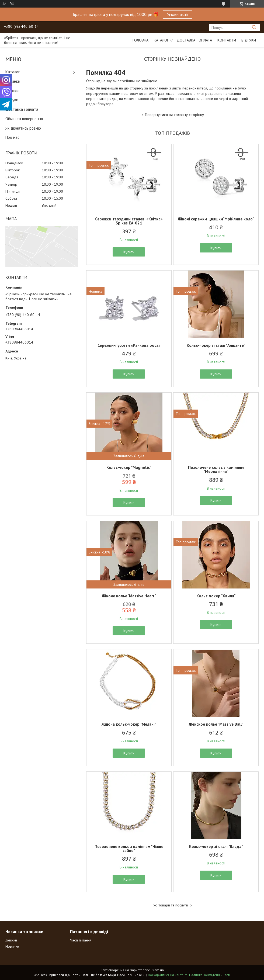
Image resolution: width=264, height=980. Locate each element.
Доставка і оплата (194, 40)
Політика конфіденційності (210, 975)
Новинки (13, 81)
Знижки (12, 91)
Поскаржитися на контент (167, 975)
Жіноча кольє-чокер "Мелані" (129, 724)
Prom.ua (158, 970)
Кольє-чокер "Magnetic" (129, 467)
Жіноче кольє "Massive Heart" (129, 596)
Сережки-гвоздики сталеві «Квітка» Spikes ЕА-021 (129, 221)
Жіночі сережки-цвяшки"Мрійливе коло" (216, 219)
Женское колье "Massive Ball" (216, 724)
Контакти (227, 40)
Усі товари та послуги (171, 905)
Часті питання (81, 940)
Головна (140, 40)
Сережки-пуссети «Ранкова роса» (129, 345)
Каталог (161, 40)
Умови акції (178, 14)
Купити (129, 252)
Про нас (12, 137)
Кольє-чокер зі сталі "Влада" (216, 846)
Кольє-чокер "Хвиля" (216, 596)
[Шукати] (254, 27)
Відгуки (249, 40)
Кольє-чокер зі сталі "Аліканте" (216, 345)
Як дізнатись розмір (23, 128)
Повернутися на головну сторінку (174, 115)
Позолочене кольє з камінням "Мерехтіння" (216, 469)
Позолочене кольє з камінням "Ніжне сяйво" (129, 849)
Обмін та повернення (24, 119)
